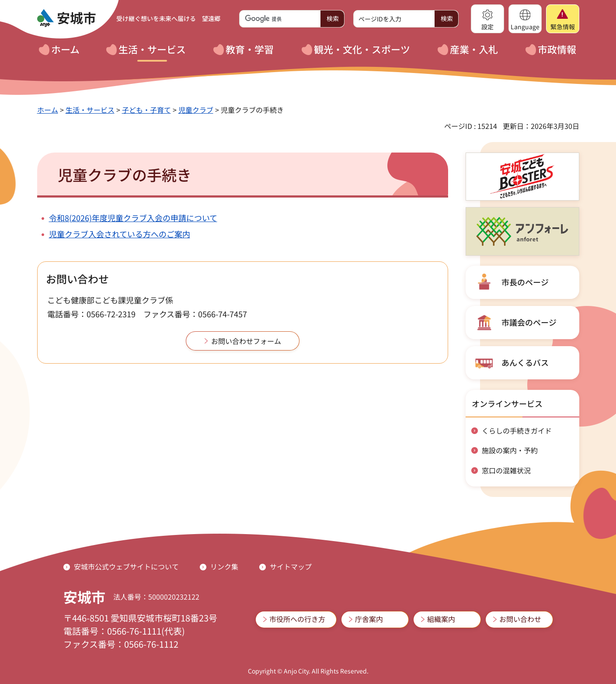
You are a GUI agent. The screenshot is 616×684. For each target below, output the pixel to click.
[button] (487, 19)
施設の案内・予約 (510, 450)
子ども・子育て (146, 110)
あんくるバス (525, 362)
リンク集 (224, 566)
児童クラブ (196, 110)
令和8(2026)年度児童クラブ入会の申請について (133, 218)
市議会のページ (529, 322)
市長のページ (525, 282)
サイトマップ (291, 566)
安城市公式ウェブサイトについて (126, 566)
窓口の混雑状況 (506, 470)
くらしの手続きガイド (517, 431)
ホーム (48, 110)
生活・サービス (90, 110)
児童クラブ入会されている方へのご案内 (120, 234)
